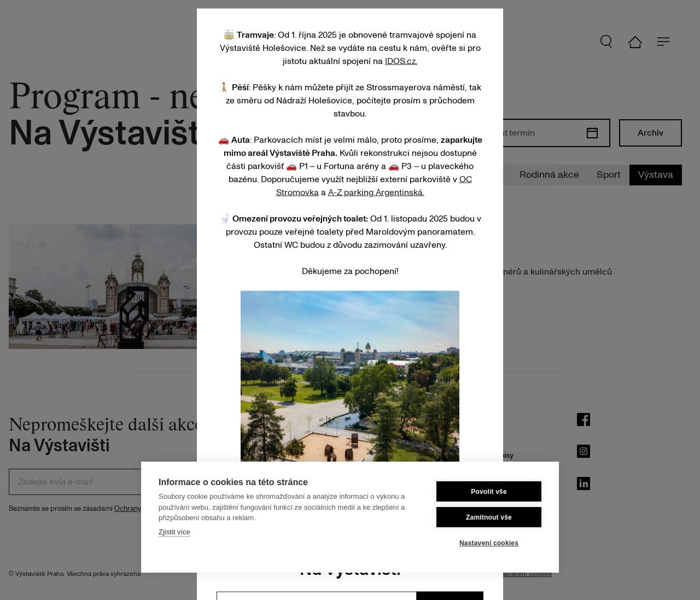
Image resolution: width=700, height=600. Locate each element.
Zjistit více (174, 532)
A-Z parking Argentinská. (376, 192)
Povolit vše (489, 492)
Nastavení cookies (489, 543)
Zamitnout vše (489, 517)
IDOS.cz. (401, 61)
